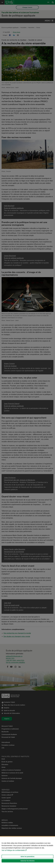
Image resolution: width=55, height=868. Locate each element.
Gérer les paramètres (27, 857)
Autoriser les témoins (27, 861)
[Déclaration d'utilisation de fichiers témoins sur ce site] (27, 852)
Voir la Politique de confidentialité (13, 850)
